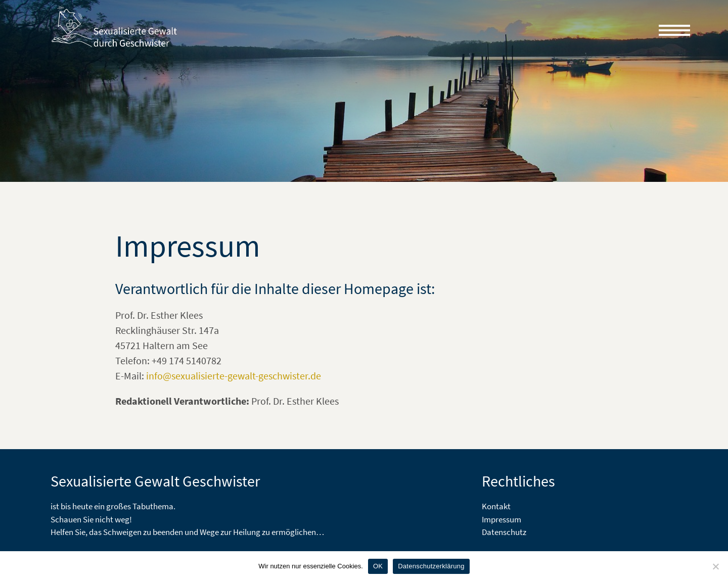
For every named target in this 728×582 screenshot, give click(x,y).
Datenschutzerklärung (431, 566)
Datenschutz (504, 532)
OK (378, 566)
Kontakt (496, 506)
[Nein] (715, 566)
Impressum (502, 519)
